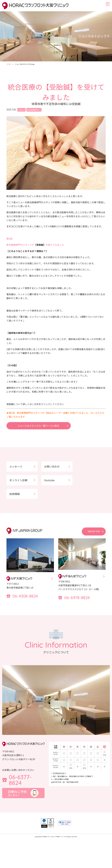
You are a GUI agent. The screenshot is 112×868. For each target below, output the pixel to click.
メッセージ (16, 466)
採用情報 (15, 494)
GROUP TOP (94, 531)
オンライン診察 (18, 480)
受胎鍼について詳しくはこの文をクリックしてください (35, 404)
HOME (9, 64)
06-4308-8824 (25, 596)
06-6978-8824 (77, 598)
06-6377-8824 (20, 780)
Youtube (49, 480)
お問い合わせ (52, 466)
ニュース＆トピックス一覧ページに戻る (39, 426)
